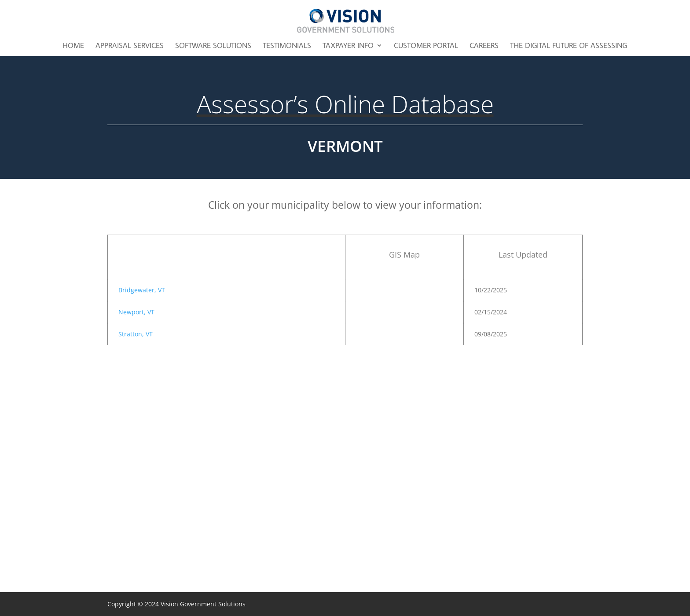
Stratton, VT (136, 334)
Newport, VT (136, 312)
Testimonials (287, 46)
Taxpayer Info (348, 46)
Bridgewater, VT (142, 290)
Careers (484, 46)
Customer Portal (426, 46)
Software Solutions (213, 46)
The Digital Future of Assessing (569, 46)
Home (73, 46)
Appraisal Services (130, 46)
